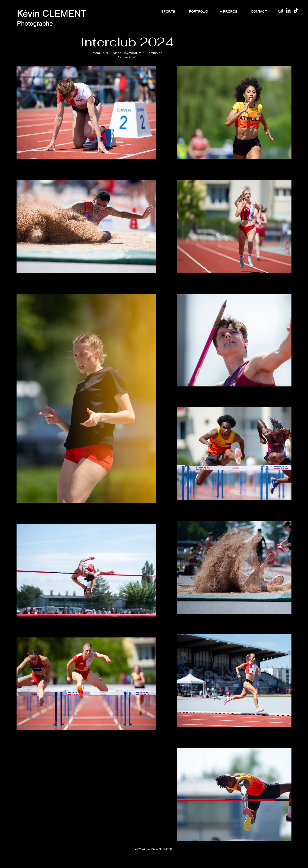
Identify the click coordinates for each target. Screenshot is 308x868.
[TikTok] (296, 11)
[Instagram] (281, 11)
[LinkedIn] (288, 11)
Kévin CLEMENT (52, 13)
